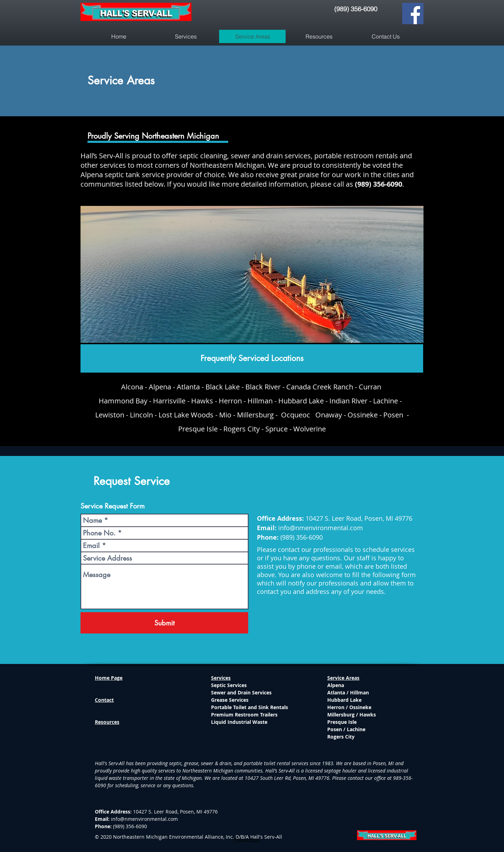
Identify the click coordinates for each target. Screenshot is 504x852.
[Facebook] (413, 13)
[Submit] (164, 623)
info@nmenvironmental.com (321, 528)
